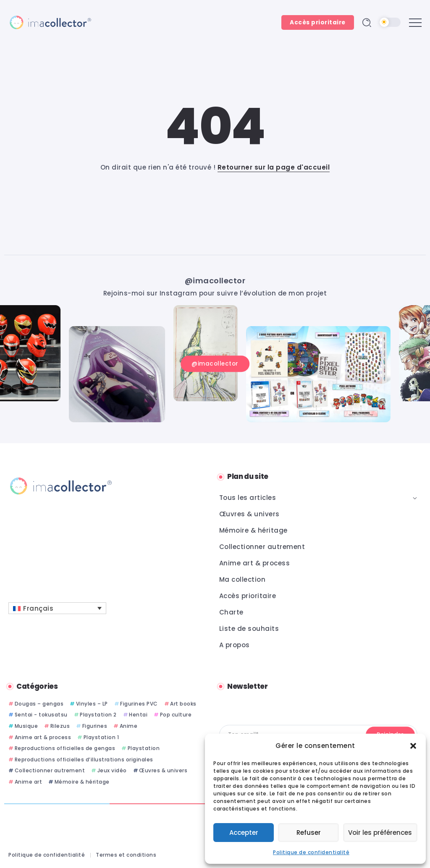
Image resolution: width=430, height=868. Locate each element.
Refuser (309, 833)
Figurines (95, 726)
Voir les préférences (381, 833)
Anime (129, 726)
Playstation (144, 748)
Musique (26, 726)
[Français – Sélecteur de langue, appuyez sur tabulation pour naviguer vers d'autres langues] (57, 608)
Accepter (244, 833)
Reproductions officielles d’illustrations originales (84, 759)
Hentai (138, 715)
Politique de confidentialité (311, 852)
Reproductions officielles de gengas (65, 748)
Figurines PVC (139, 704)
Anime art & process (43, 737)
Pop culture (176, 715)
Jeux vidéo (112, 770)
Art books (183, 704)
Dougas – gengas (39, 704)
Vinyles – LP (92, 704)
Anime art (29, 782)
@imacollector (215, 280)
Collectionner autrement (50, 770)
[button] (413, 746)
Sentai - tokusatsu (41, 715)
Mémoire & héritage (82, 782)
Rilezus (60, 726)
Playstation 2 (98, 715)
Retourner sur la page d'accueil (274, 167)
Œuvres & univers (163, 770)
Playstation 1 (101, 737)
